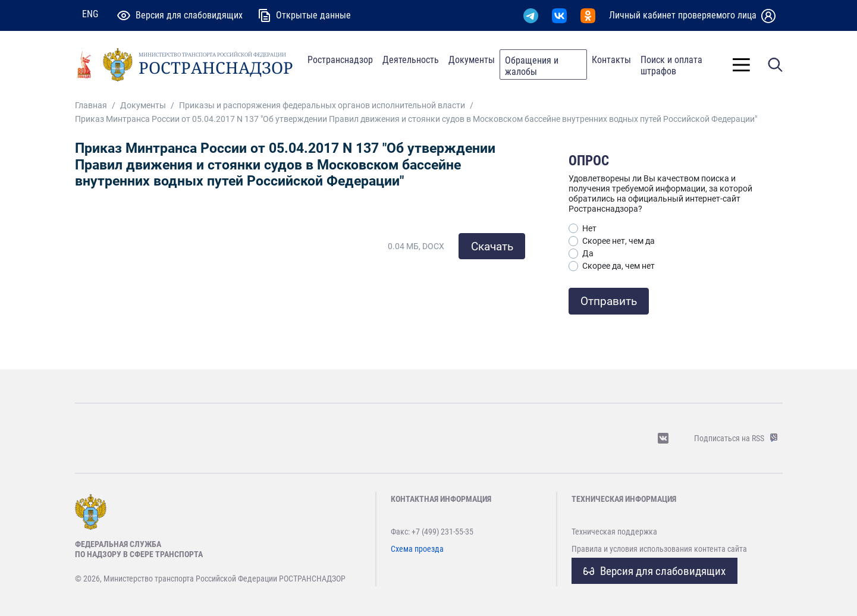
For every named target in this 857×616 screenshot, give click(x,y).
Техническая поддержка (614, 532)
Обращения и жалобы (532, 66)
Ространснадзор (340, 60)
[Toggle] (741, 65)
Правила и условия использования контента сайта (659, 549)
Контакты (611, 60)
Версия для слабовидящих (654, 571)
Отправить (609, 301)
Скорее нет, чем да (619, 241)
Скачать (492, 246)
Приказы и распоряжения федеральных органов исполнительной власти (322, 106)
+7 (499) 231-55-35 (442, 532)
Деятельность (411, 60)
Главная (91, 106)
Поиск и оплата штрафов (671, 65)
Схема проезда (417, 549)
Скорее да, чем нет (619, 266)
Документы (472, 60)
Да (588, 253)
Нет (589, 228)
